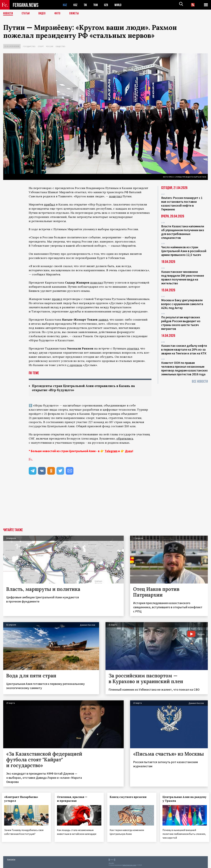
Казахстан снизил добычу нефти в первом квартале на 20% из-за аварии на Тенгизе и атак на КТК (184, 349)
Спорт (41, 46)
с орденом (75, 365)
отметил (133, 348)
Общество (60, 46)
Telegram (111, 451)
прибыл (50, 204)
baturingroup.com (129, 865)
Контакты (11, 859)
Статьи (26, 14)
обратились (125, 439)
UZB (107, 5)
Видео (43, 14)
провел (57, 299)
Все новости (200, 381)
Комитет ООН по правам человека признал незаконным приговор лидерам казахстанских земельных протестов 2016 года (184, 368)
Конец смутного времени (130, 797)
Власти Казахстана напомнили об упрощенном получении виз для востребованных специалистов (183, 232)
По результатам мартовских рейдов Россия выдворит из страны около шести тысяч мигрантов (181, 323)
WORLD (119, 5)
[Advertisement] (105, 504)
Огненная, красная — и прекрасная (74, 799)
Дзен (129, 451)
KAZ (65, 5)
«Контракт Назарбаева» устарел (23, 799)
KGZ (75, 5)
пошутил (115, 196)
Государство (29, 46)
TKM (96, 5)
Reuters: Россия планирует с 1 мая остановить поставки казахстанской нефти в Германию (182, 204)
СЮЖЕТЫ (76, 14)
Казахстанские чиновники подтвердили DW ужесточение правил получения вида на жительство (183, 277)
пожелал (96, 282)
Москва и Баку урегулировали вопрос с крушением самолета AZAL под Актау (182, 304)
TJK (86, 5)
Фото (59, 14)
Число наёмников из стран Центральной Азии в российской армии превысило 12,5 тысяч (184, 251)
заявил (103, 320)
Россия (50, 46)
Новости (8, 14)
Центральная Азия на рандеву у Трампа (179, 799)
